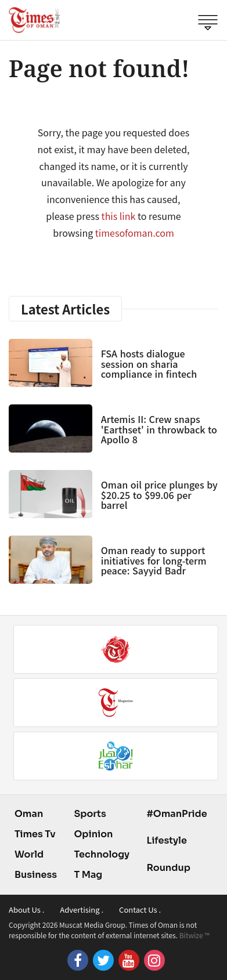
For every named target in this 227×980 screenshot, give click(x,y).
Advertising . (82, 910)
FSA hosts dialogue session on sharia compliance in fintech (149, 364)
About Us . (26, 910)
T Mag (88, 875)
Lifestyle (167, 840)
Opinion (93, 834)
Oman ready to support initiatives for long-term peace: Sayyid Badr (154, 560)
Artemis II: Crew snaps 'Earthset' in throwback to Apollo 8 (159, 429)
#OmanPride (176, 814)
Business (36, 875)
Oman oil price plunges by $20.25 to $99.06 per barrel (159, 495)
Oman (29, 814)
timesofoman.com (135, 233)
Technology (102, 854)
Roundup (168, 868)
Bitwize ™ (194, 935)
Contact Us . (140, 910)
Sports (90, 814)
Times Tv (35, 834)
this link (119, 216)
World (29, 854)
